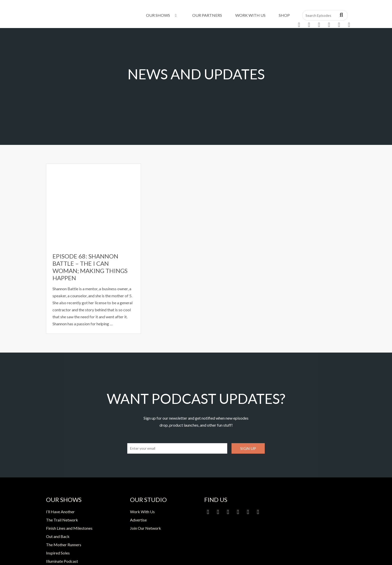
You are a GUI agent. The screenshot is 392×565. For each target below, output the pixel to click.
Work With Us (250, 15)
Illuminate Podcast (62, 561)
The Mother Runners (64, 545)
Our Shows (162, 15)
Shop (284, 15)
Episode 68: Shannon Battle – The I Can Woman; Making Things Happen (90, 267)
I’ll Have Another (60, 512)
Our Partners (207, 15)
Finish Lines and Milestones (69, 528)
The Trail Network (62, 520)
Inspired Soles (58, 553)
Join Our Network (145, 528)
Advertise (138, 520)
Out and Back (58, 536)
